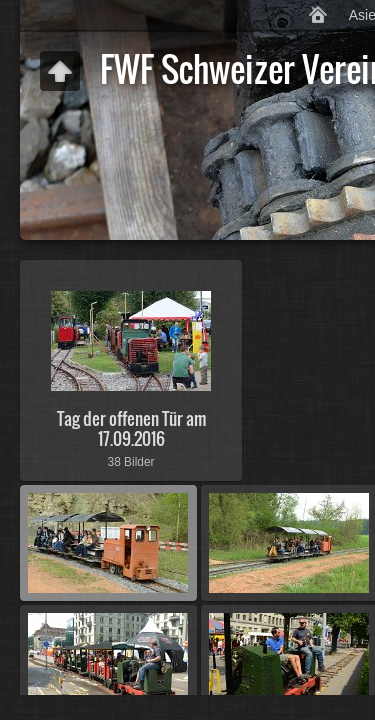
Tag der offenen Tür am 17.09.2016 (131, 428)
